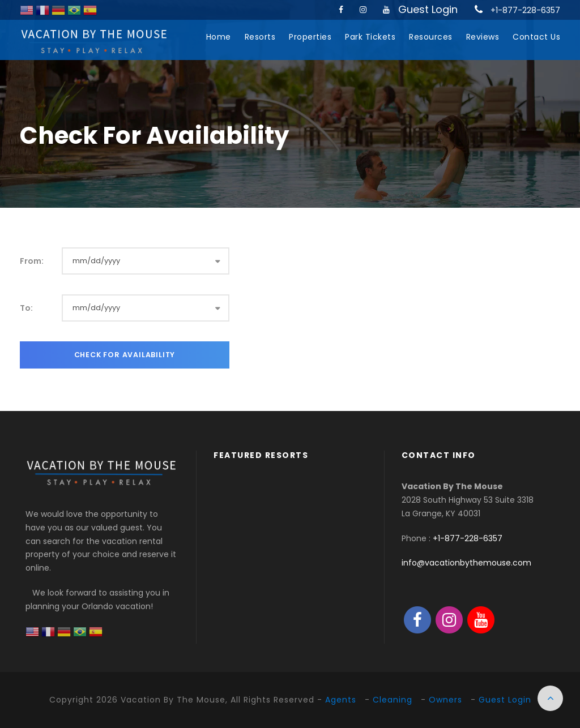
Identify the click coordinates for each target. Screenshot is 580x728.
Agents (341, 700)
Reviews (483, 37)
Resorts (260, 37)
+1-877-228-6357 (525, 10)
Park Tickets (370, 37)
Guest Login (428, 9)
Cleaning (393, 700)
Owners (445, 700)
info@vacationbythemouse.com (466, 563)
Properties (310, 37)
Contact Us (536, 37)
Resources (431, 37)
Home (219, 37)
